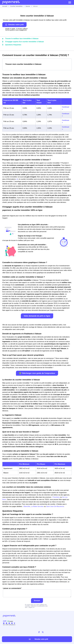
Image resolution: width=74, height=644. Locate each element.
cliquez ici (31, 607)
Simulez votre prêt (14, 25)
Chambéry (56, 497)
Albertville (27, 506)
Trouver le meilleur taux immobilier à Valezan (22, 39)
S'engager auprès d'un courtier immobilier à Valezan (25, 42)
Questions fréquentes (13, 45)
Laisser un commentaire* (37, 592)
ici (17, 179)
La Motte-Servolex (37, 506)
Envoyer (37, 601)
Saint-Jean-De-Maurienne (55, 506)
